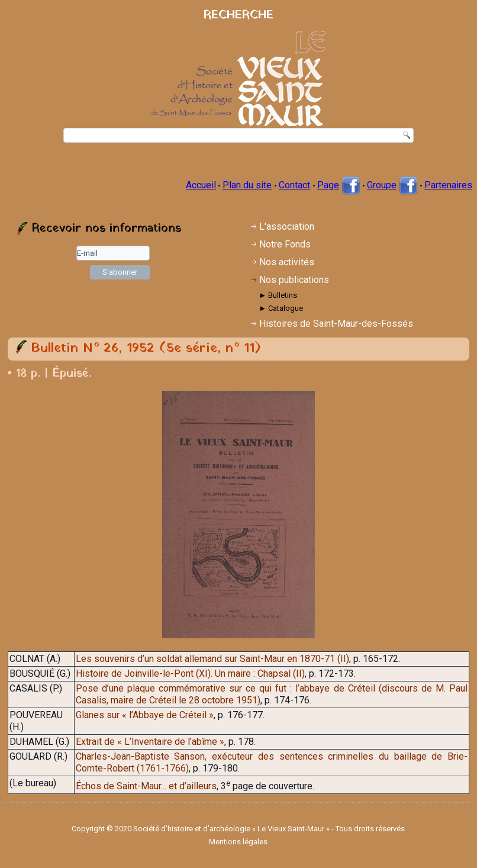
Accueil (201, 185)
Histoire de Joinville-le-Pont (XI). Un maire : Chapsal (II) (190, 673)
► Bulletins (278, 295)
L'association (287, 226)
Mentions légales (238, 842)
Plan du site (247, 185)
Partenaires (448, 185)
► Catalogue (281, 308)
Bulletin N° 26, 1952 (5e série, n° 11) (146, 348)
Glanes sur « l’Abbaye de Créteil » (145, 715)
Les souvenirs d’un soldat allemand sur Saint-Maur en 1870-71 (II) (212, 659)
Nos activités (287, 262)
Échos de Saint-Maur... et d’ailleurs (146, 786)
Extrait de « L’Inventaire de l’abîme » (150, 742)
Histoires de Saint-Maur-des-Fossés (336, 324)
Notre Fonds (285, 244)
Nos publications (294, 280)
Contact (294, 185)
